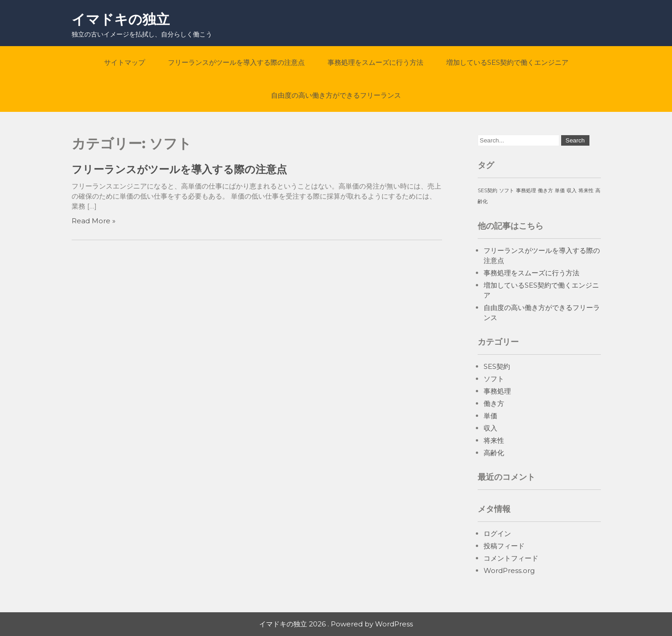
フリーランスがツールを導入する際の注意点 (236, 62)
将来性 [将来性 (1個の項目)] (586, 191)
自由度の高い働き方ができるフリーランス (336, 95)
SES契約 (497, 366)
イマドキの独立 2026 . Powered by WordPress (336, 624)
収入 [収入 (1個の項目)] (572, 191)
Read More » (94, 221)
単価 (490, 416)
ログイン (497, 534)
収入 (490, 428)
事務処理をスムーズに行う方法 (375, 62)
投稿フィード (504, 546)
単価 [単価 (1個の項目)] (560, 191)
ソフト (494, 379)
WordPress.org (509, 570)
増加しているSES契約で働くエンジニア (507, 62)
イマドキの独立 (121, 19)
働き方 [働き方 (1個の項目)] (545, 191)
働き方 (494, 403)
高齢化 (494, 453)
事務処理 (497, 391)
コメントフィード (511, 558)
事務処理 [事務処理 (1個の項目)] (526, 191)
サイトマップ (125, 62)
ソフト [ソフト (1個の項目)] (507, 191)
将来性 (494, 440)
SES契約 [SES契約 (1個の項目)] (487, 191)
